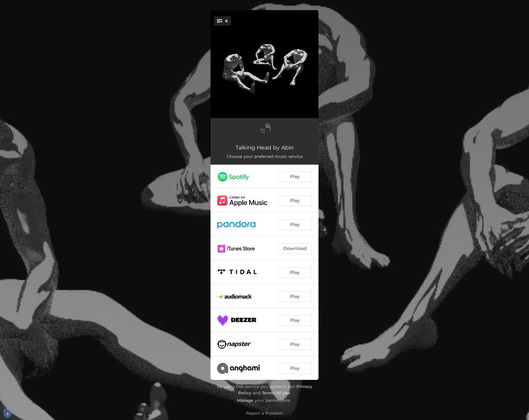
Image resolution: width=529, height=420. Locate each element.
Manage (245, 400)
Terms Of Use (276, 393)
